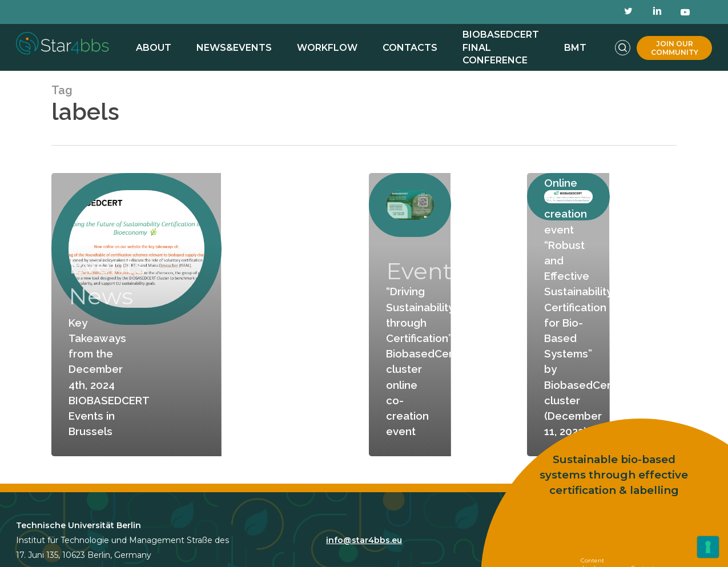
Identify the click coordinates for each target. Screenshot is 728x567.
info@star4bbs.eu (364, 540)
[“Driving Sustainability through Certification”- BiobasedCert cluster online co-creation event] (410, 315)
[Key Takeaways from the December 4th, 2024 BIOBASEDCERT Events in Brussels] (136, 315)
